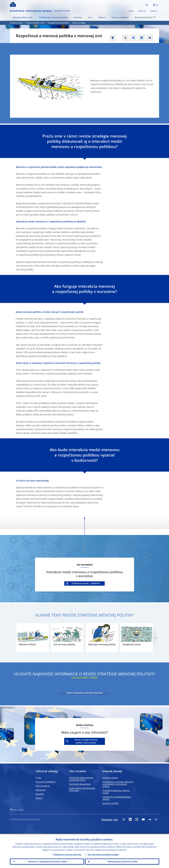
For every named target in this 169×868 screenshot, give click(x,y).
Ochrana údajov (110, 778)
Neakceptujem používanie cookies (122, 861)
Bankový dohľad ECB (145, 17)
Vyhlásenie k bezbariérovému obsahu (117, 798)
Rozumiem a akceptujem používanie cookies (47, 861)
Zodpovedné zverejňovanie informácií (82, 789)
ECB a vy (142, 11)
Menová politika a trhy (23, 17)
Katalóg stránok (18, 810)
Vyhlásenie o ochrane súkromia (67, 854)
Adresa (39, 798)
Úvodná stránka (16, 23)
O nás (131, 11)
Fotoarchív (41, 790)
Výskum (102, 17)
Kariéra (154, 11)
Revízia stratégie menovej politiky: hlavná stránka (86, 741)
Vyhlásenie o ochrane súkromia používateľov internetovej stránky (118, 784)
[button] (151, 5)
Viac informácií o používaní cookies (103, 854)
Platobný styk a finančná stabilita (53, 17)
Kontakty (40, 794)
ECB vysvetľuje (43, 786)
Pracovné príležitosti (45, 782)
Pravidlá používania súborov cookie (116, 792)
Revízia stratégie (79, 23)
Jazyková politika (110, 803)
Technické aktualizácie (80, 784)
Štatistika (78, 17)
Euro (90, 17)
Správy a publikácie (120, 17)
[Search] (133, 5)
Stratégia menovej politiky (58, 23)
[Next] (156, 638)
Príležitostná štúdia (80, 583)
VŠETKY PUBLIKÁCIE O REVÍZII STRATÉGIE (84, 693)
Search (147, 5)
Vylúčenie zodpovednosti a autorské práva (81, 779)
